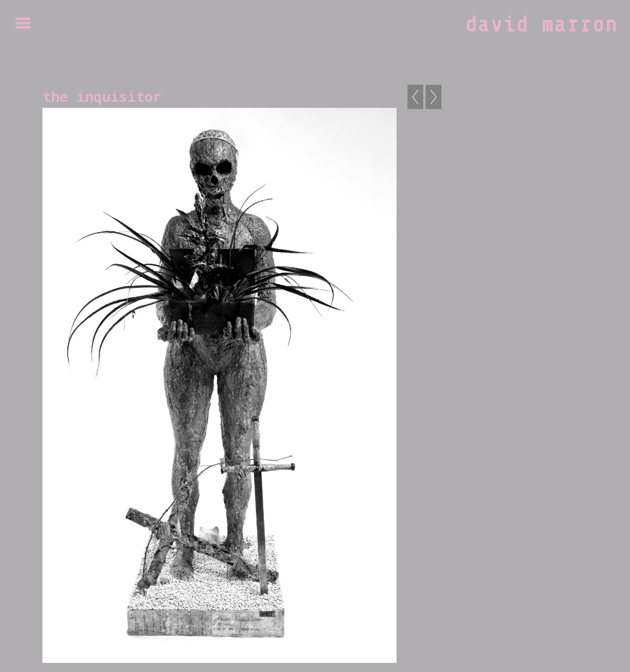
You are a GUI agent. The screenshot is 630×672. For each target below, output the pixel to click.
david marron (541, 25)
